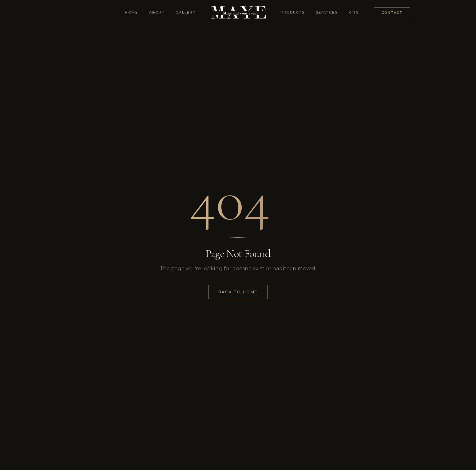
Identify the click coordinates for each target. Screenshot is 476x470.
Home (131, 12)
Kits (354, 12)
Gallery (186, 12)
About (157, 12)
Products (293, 12)
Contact (392, 13)
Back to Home (238, 292)
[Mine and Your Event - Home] (238, 12)
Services (327, 12)
